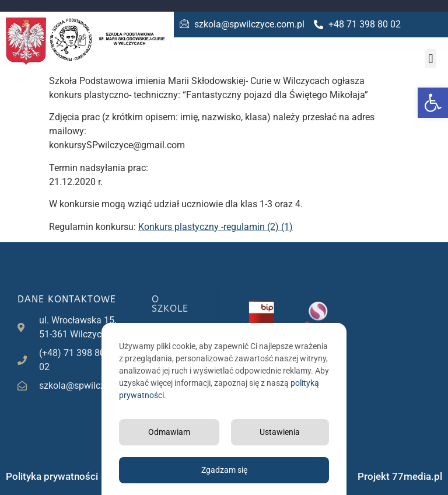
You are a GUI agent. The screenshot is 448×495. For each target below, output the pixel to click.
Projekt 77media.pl (400, 476)
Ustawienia (280, 432)
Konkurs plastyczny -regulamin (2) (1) (216, 227)
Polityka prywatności (52, 476)
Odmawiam (169, 432)
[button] (433, 103)
